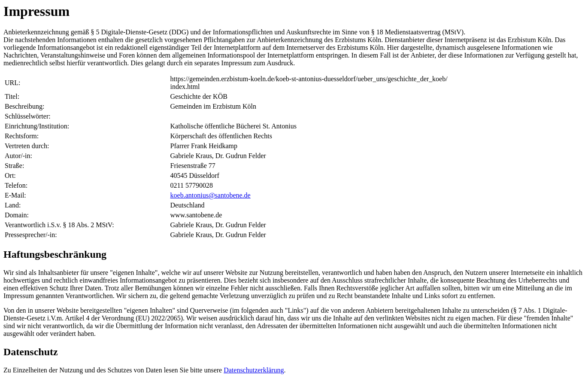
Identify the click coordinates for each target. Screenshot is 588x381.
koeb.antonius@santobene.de (211, 195)
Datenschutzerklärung (254, 370)
